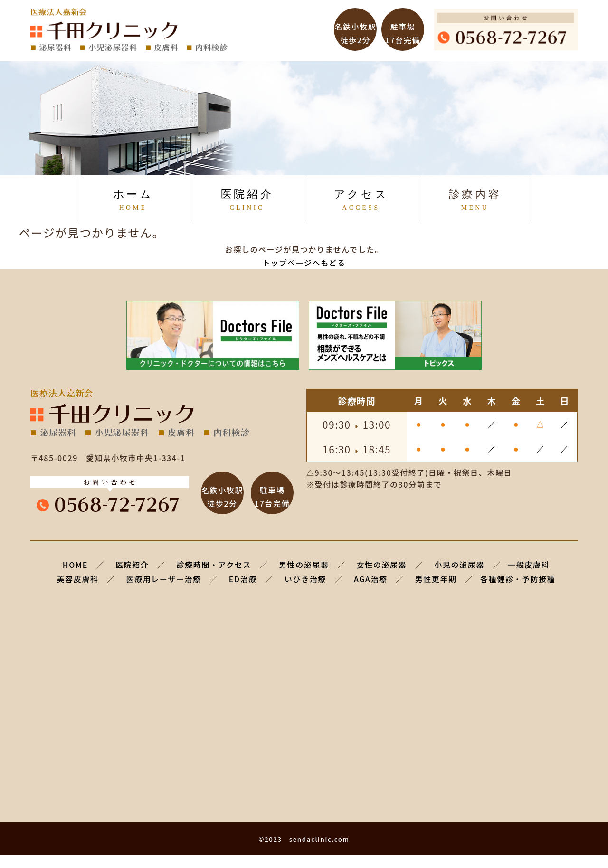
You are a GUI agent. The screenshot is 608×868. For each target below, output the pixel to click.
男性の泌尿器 (304, 565)
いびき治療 (305, 579)
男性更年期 (436, 579)
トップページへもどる (304, 263)
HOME (75, 565)
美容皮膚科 (78, 579)
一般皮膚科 (529, 565)
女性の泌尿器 (382, 565)
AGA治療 (371, 579)
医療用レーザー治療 (164, 579)
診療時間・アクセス (214, 565)
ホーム (133, 200)
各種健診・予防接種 (518, 579)
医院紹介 (247, 200)
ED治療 (243, 579)
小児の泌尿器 (459, 565)
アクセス (361, 200)
